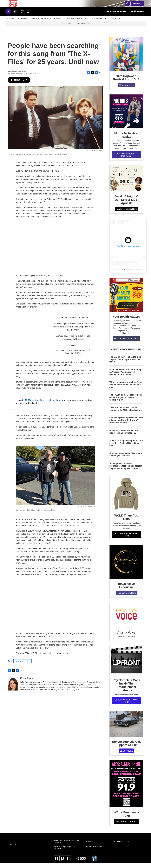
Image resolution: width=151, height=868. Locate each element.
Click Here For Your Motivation (126, 160)
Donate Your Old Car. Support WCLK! (126, 748)
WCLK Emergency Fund (126, 819)
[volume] (15, 16)
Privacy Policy (88, 846)
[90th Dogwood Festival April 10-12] (126, 59)
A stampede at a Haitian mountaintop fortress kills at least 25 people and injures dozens (126, 471)
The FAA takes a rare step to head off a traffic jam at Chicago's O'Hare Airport (126, 402)
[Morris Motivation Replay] (126, 116)
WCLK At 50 (46, 24)
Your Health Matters (126, 322)
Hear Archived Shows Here (126, 344)
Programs (11, 24)
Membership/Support (77, 24)
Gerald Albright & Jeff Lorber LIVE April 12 (126, 205)
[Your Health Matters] (126, 300)
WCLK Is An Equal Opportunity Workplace (65, 853)
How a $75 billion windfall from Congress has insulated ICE (124, 437)
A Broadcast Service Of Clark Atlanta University (67, 847)
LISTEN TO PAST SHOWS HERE (126, 706)
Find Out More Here (126, 598)
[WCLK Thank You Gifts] (126, 499)
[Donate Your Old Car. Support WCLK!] (126, 729)
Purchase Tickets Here (126, 214)
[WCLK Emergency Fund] (126, 789)
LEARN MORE (126, 756)
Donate (140, 6)
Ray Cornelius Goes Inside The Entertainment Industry (126, 690)
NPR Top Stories (22, 666)
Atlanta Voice (126, 638)
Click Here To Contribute (126, 827)
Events (35, 24)
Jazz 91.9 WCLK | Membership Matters (75, 29)
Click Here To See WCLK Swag (126, 540)
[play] (8, 16)
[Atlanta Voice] (126, 620)
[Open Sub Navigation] (29, 24)
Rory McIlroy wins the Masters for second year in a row (126, 460)
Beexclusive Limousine (126, 590)
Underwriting (99, 24)
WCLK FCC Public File (121, 846)
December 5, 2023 (73, 358)
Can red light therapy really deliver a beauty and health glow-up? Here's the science (126, 425)
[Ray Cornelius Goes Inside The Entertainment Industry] (126, 665)
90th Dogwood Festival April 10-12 (126, 83)
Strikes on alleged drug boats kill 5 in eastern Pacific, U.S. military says (126, 448)
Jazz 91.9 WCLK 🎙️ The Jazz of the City (126, 275)
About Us (115, 24)
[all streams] (137, 16)
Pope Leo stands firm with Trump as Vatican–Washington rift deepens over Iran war (125, 377)
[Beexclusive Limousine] (126, 567)
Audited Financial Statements (94, 852)
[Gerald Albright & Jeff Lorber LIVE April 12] (126, 183)
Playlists (23, 24)
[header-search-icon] (128, 6)
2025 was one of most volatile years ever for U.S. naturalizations (126, 414)
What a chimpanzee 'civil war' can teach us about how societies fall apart (126, 390)
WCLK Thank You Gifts (126, 522)
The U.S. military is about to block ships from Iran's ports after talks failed (126, 365)
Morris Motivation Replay (126, 140)
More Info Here (126, 90)
